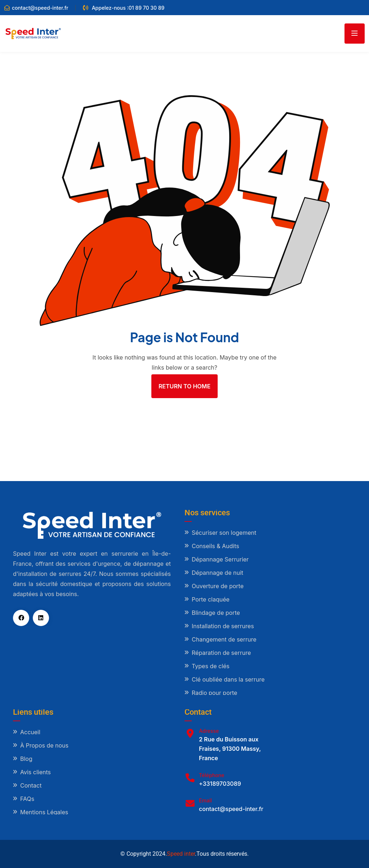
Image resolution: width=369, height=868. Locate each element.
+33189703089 (220, 784)
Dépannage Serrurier (220, 559)
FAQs (27, 799)
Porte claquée (211, 599)
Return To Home (184, 386)
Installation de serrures (223, 626)
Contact (31, 785)
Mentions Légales (44, 812)
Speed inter (181, 854)
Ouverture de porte (218, 586)
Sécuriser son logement (224, 533)
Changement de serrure (224, 639)
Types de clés (211, 666)
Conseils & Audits (215, 546)
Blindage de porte (216, 613)
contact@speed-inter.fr (40, 8)
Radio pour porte (214, 693)
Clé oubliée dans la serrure (228, 679)
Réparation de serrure (221, 653)
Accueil (30, 732)
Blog (26, 759)
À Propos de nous (44, 745)
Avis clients (35, 772)
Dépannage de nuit (217, 573)
